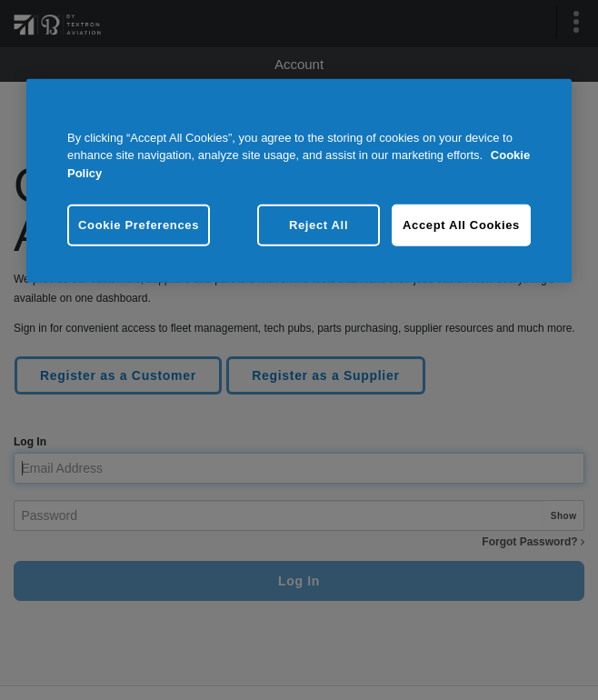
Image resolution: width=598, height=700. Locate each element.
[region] (299, 180)
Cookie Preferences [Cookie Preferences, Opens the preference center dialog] (139, 225)
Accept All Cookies (461, 225)
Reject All (319, 225)
